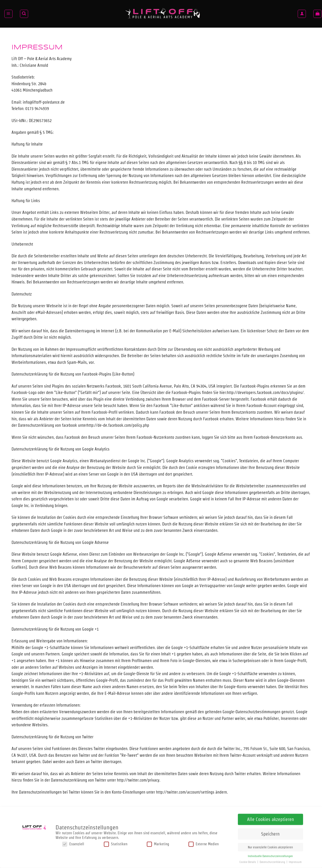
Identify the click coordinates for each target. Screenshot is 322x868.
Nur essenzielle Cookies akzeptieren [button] (270, 846)
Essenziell (73, 843)
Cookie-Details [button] (248, 861)
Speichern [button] (270, 833)
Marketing (158, 843)
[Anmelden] (302, 14)
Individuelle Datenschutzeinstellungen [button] (270, 855)
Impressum (295, 861)
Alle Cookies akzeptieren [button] (270, 818)
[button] (8, 14)
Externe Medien (204, 843)
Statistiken (116, 843)
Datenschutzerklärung (273, 861)
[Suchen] (24, 14)
